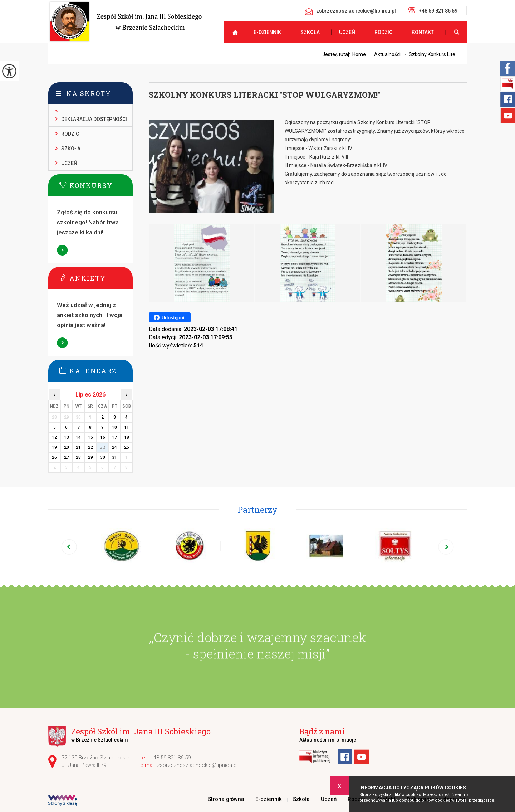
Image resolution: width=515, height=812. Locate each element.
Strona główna (232, 32)
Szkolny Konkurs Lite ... (430, 54)
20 (67, 447)
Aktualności (383, 54)
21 (78, 447)
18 (127, 437)
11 (127, 427)
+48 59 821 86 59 (433, 11)
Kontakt (423, 32)
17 (114, 437)
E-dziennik (267, 32)
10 (114, 427)
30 (103, 457)
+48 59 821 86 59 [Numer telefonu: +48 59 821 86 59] (170, 758)
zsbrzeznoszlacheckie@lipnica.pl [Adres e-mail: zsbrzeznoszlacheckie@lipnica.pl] (197, 765)
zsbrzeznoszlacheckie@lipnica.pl (350, 11)
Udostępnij (170, 317)
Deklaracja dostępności (94, 119)
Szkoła (310, 32)
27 (67, 457)
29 (90, 457)
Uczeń (347, 32)
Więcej (63, 250)
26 (54, 457)
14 (78, 437)
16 (103, 437)
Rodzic (383, 32)
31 (114, 457)
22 (90, 447)
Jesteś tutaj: (337, 54)
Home (359, 54)
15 (90, 437)
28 (78, 457)
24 (114, 447)
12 (54, 437)
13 (67, 437)
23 (103, 447)
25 (127, 447)
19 (54, 447)
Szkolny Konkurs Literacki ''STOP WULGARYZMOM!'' (264, 95)
